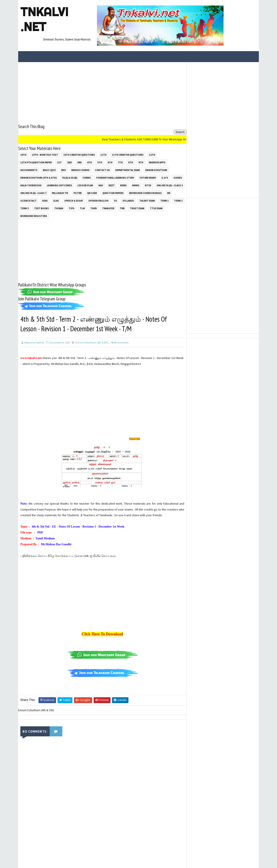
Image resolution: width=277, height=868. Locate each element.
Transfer (108, 208)
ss (116, 201)
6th (110, 162)
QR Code (92, 193)
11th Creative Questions (128, 155)
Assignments (29, 170)
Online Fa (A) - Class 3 (170, 185)
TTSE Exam (156, 208)
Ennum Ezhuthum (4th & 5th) (39, 178)
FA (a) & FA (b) (70, 178)
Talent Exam (147, 201)
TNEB (94, 208)
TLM (82, 208)
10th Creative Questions (79, 155)
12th (152, 155)
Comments (121, 342)
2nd (69, 162)
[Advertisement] (102, 93)
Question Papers (113, 193)
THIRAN (59, 208)
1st (59, 162)
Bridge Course (80, 170)
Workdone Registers (34, 216)
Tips (72, 208)
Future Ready (148, 178)
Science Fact (28, 201)
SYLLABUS (128, 201)
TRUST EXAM (137, 208)
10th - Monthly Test (45, 155)
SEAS (45, 201)
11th (103, 155)
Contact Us (102, 170)
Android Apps (157, 162)
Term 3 (25, 208)
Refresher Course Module (145, 193)
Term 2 (178, 201)
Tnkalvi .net (44, 19)
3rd (79, 162)
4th (89, 162)
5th (100, 162)
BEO (64, 170)
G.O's (165, 178)
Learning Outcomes (59, 185)
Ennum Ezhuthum (156, 170)
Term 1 (165, 201)
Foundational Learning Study (115, 178)
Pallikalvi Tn (60, 193)
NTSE (148, 185)
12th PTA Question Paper (36, 162)
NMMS (136, 185)
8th (131, 162)
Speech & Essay (74, 201)
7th (120, 162)
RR (169, 193)
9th (141, 162)
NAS (101, 185)
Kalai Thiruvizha (31, 185)
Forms (87, 178)
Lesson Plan (85, 185)
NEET (112, 185)
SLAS (56, 201)
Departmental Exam (128, 170)
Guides (178, 178)
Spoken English (98, 201)
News (123, 185)
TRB (122, 208)
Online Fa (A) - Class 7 (33, 193)
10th (23, 155)
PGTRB (78, 193)
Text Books (41, 208)
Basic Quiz (49, 170)
